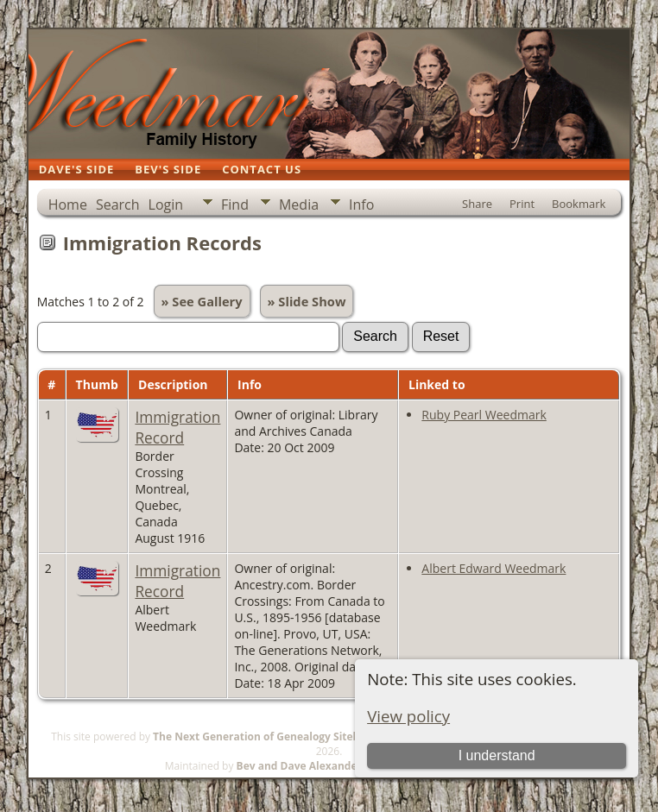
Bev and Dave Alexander (299, 766)
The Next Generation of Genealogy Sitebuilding (274, 736)
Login (166, 205)
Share (477, 204)
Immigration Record (177, 427)
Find (235, 205)
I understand (497, 755)
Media (299, 205)
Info (361, 205)
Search (118, 205)
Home (68, 205)
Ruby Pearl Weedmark (484, 415)
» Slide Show (307, 301)
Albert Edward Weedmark (493, 568)
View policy (408, 716)
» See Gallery (202, 301)
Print (522, 204)
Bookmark (579, 204)
